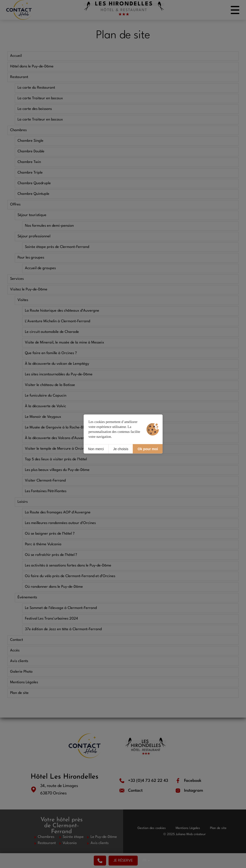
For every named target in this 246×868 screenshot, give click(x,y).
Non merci (96, 449)
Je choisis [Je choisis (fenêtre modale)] (121, 449)
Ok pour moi (148, 449)
